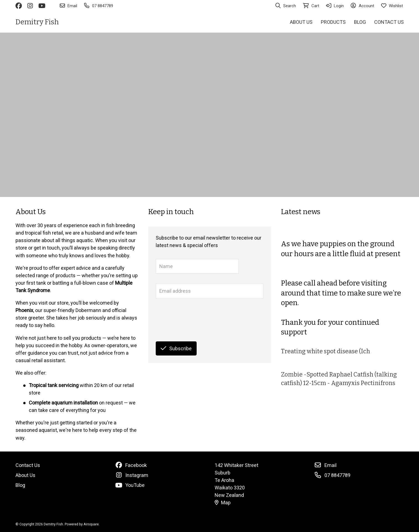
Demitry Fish (37, 22)
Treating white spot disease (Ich (326, 351)
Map (223, 503)
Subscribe (176, 348)
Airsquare (91, 524)
